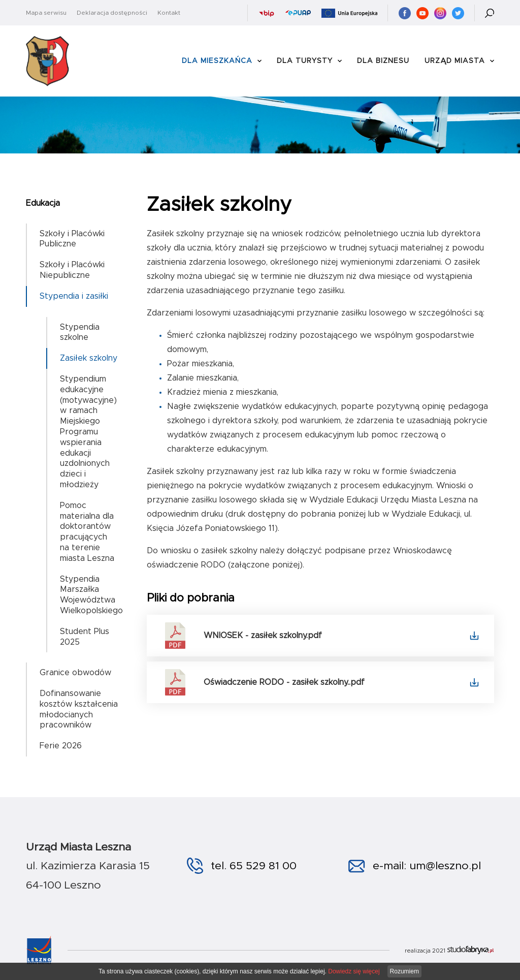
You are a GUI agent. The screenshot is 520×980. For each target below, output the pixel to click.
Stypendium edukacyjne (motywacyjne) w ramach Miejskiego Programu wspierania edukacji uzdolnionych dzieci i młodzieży (88, 432)
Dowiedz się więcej (354, 971)
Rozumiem (404, 971)
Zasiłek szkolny (89, 358)
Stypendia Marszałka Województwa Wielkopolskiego (91, 595)
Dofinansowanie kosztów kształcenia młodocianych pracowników (79, 709)
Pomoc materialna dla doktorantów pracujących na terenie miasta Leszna (87, 532)
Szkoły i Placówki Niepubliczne (72, 270)
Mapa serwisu (46, 13)
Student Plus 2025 (85, 637)
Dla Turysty (305, 61)
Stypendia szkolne (80, 333)
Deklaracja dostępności (112, 13)
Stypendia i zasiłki (74, 296)
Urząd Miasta (455, 61)
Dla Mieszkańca (217, 61)
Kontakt (169, 13)
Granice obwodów (75, 673)
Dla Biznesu (383, 61)
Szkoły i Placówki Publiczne (72, 239)
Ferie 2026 (61, 746)
